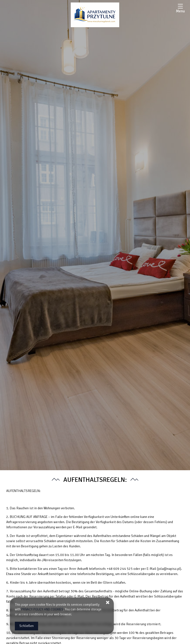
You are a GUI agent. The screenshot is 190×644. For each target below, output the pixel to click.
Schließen (26, 626)
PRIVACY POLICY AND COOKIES (42, 609)
